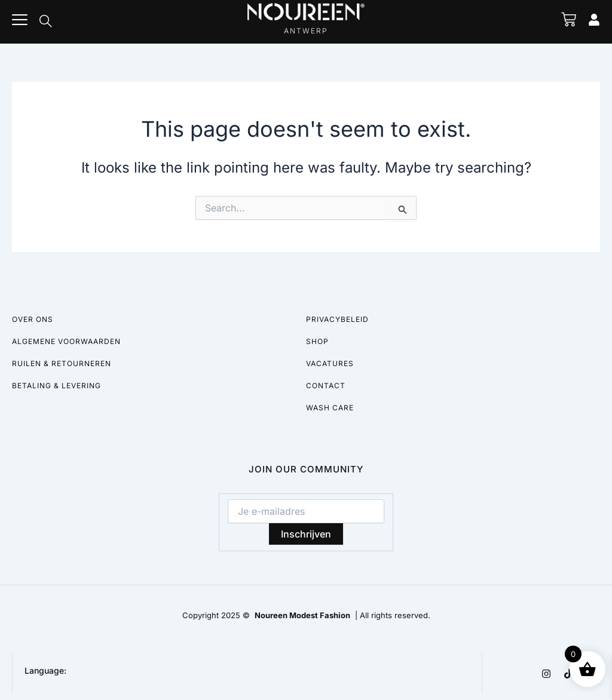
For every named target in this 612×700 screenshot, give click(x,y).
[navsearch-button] (45, 22)
